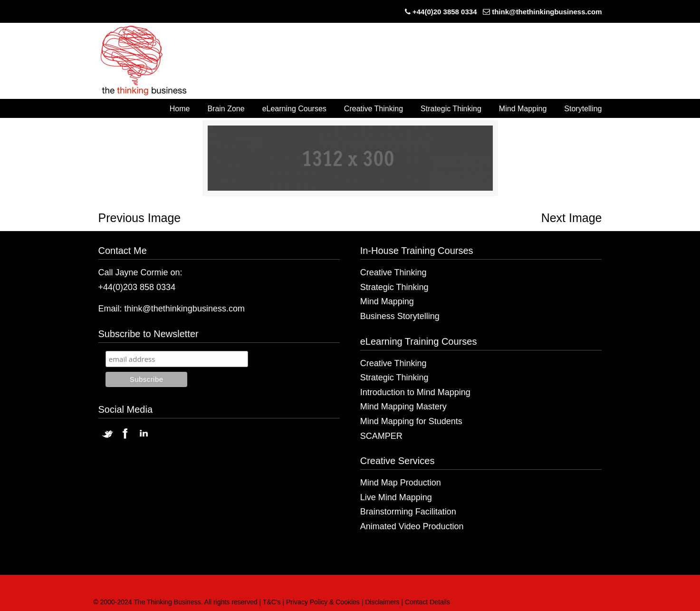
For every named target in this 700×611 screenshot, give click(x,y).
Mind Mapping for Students (411, 421)
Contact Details (427, 602)
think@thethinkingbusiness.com (547, 12)
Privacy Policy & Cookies (323, 602)
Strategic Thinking (394, 287)
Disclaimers (382, 602)
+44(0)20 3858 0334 (445, 12)
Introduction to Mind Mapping (415, 392)
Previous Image (140, 218)
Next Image (572, 218)
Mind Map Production (401, 483)
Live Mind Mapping (396, 497)
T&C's (272, 602)
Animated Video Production (412, 526)
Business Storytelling (400, 316)
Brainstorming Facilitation (408, 512)
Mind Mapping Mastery (403, 407)
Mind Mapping (387, 301)
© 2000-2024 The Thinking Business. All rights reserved (176, 602)
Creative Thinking (393, 272)
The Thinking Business (149, 61)
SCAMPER (381, 436)
